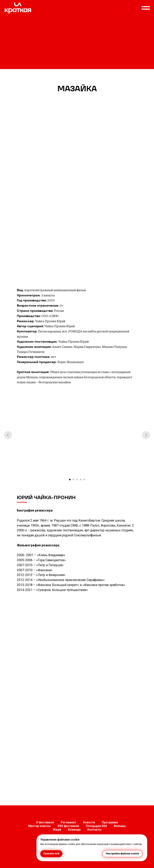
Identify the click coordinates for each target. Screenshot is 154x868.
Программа (110, 822)
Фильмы (120, 826)
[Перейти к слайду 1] (70, 480)
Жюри (57, 830)
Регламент (68, 822)
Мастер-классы (40, 826)
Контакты (94, 830)
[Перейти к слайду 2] (73, 480)
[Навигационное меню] (146, 8)
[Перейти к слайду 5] (84, 480)
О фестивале (45, 822)
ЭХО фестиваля (68, 826)
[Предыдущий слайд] (8, 435)
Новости (89, 822)
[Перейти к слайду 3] (77, 480)
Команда (74, 830)
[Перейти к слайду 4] (81, 480)
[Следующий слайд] (146, 435)
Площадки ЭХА (96, 826)
